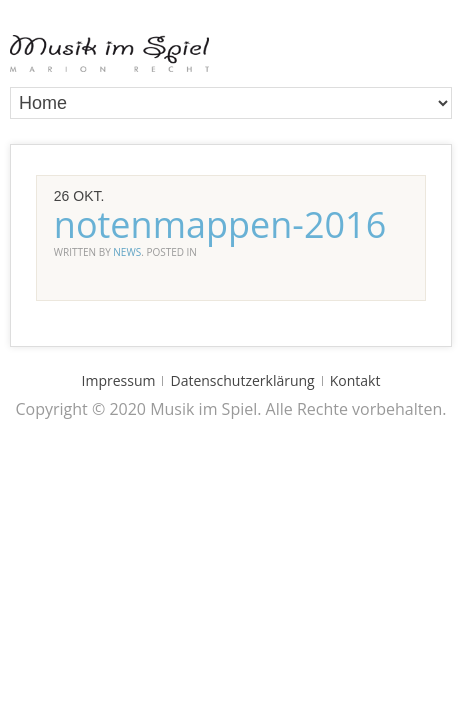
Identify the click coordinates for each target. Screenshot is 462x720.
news (127, 252)
